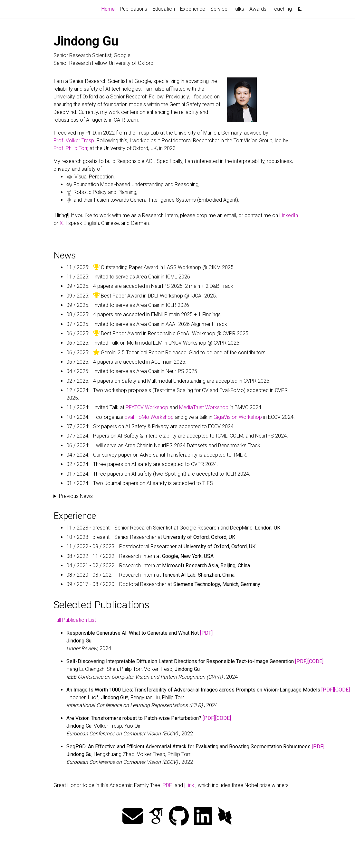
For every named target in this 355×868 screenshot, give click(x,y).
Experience (193, 9)
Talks (238, 9)
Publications (134, 9)
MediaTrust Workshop (204, 407)
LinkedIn (289, 215)
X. (62, 223)
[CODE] (316, 661)
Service (219, 9)
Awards (258, 9)
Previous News (76, 496)
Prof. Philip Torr (70, 148)
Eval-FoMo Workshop (149, 417)
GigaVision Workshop (238, 417)
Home (109, 8)
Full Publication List (75, 620)
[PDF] (206, 633)
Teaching (282, 9)
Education (164, 9)
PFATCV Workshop (147, 407)
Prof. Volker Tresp (74, 141)
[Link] (190, 785)
